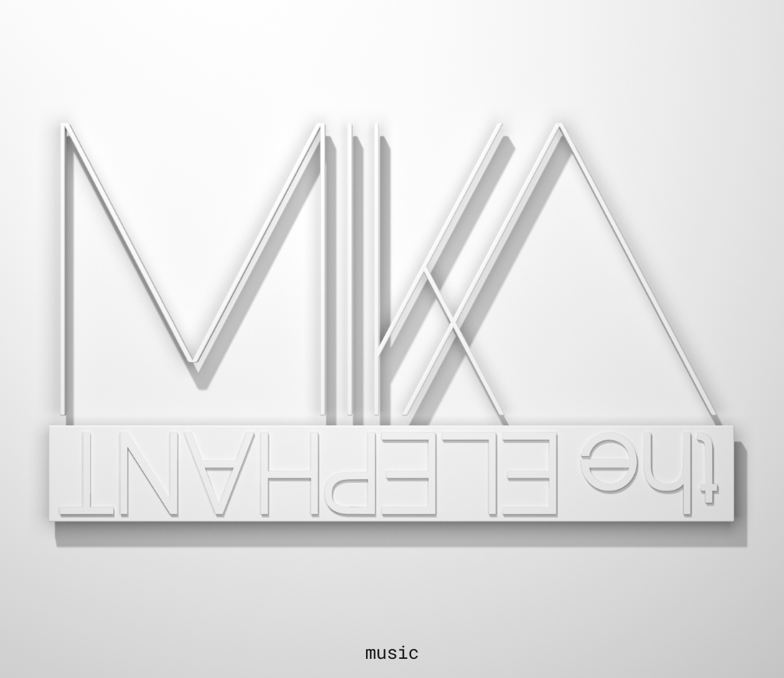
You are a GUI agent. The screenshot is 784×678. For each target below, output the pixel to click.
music (392, 652)
